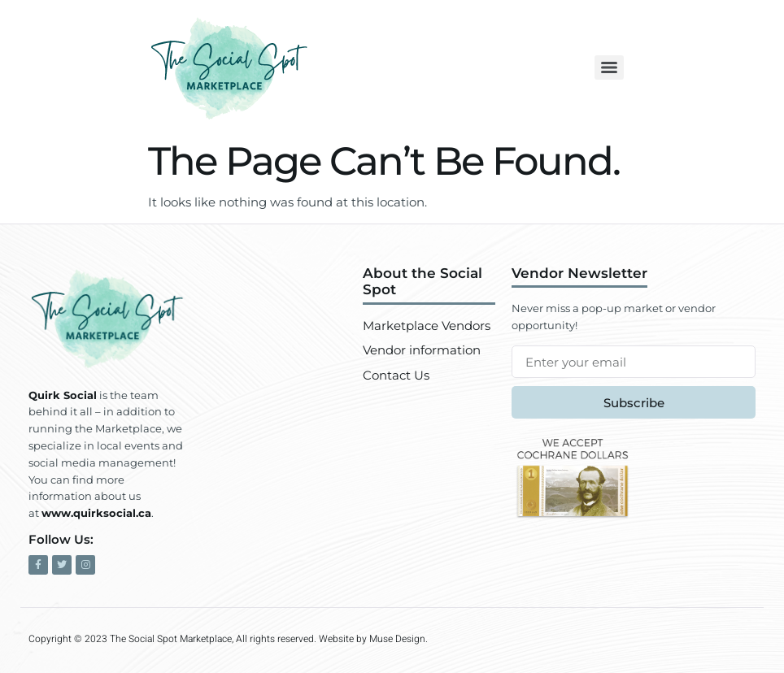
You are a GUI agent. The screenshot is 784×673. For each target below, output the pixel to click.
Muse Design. (399, 639)
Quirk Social (63, 395)
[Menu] (609, 67)
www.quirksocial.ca (96, 513)
